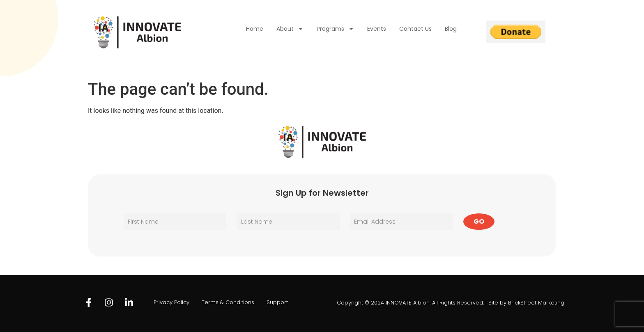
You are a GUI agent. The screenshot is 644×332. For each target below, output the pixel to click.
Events (377, 29)
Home (255, 29)
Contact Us (415, 29)
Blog (451, 29)
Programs (335, 29)
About (290, 29)
